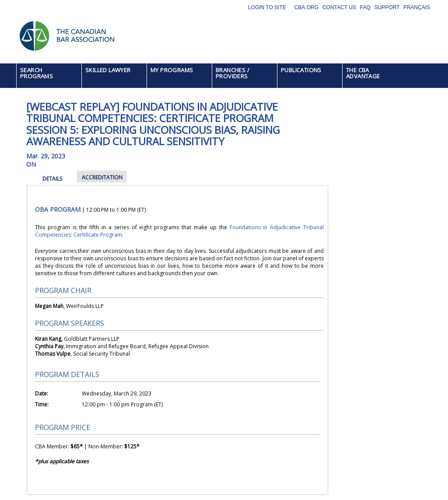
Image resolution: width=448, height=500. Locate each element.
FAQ (365, 7)
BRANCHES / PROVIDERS (233, 73)
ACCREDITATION (102, 177)
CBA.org (306, 7)
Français (417, 7)
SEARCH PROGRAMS (37, 73)
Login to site (267, 7)
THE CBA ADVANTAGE (363, 73)
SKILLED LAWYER (108, 70)
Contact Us (339, 7)
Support (387, 7)
